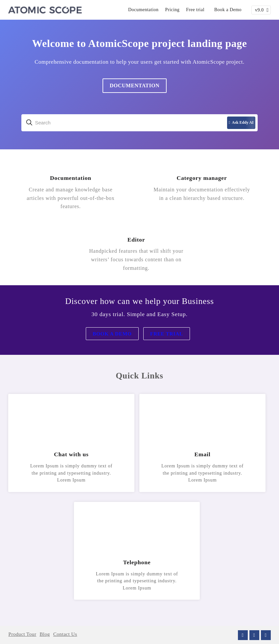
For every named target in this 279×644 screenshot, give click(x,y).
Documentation (143, 10)
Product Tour (22, 634)
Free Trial (167, 334)
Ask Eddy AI (241, 122)
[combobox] (139, 123)
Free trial (195, 10)
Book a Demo (228, 10)
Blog (45, 634)
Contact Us (65, 634)
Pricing (173, 10)
